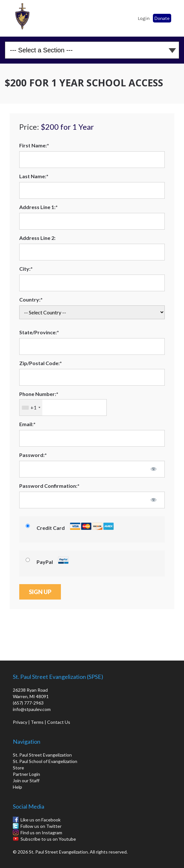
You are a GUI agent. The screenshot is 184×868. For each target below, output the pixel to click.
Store (18, 768)
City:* (26, 269)
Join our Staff (26, 780)
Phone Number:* (39, 394)
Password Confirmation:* (49, 486)
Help (17, 787)
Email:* (27, 424)
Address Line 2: (37, 238)
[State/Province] (92, 346)
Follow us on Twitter (41, 826)
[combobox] (31, 408)
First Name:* (34, 145)
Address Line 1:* (38, 207)
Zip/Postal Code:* (41, 363)
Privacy (20, 722)
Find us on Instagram (41, 833)
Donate (162, 18)
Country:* (31, 299)
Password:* (33, 455)
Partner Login (26, 774)
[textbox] (63, 408)
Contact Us (59, 722)
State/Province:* (39, 332)
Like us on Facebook (41, 820)
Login (144, 18)
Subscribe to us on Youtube (48, 839)
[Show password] (154, 469)
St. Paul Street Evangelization (42, 755)
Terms (37, 722)
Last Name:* (34, 176)
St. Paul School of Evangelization (22, 16)
